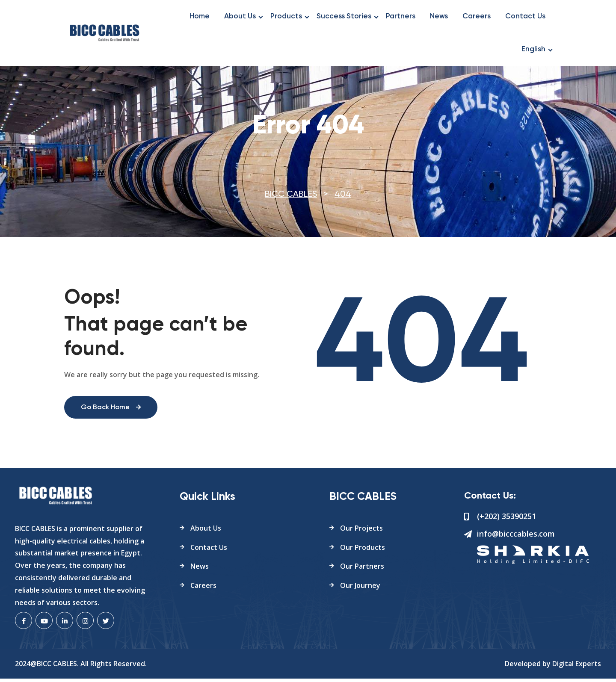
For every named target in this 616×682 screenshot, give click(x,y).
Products (286, 16)
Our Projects (361, 531)
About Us (240, 16)
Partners (401, 16)
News (439, 16)
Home (200, 16)
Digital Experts (577, 667)
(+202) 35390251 (506, 520)
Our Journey (360, 589)
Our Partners (362, 570)
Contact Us (525, 16)
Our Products (363, 550)
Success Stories (344, 16)
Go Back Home (111, 411)
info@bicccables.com (516, 537)
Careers (477, 16)
